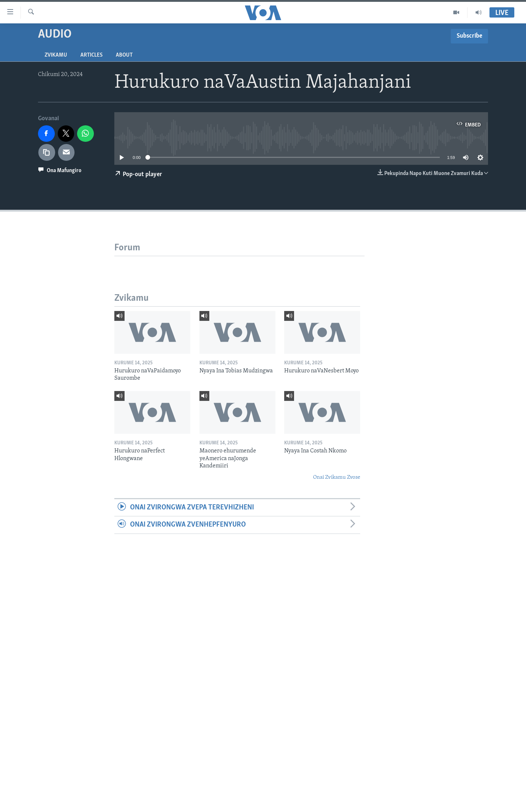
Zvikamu (56, 55)
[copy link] (47, 152)
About (124, 55)
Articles (92, 55)
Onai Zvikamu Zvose (337, 477)
